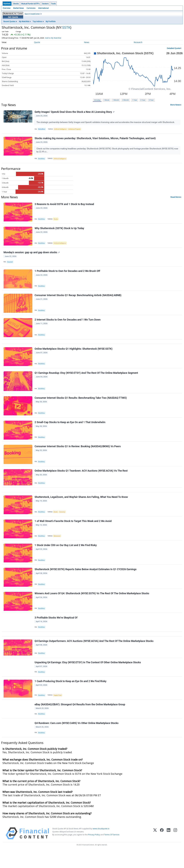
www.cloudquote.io (101, 846)
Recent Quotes (9, 21)
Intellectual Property (76, 129)
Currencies (31, 8)
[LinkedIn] (169, 851)
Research (138, 42)
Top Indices (37, 21)
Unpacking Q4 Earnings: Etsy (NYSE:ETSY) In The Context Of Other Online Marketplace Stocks (88, 677)
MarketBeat (42, 129)
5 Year (151, 100)
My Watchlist (24, 21)
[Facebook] (162, 851)
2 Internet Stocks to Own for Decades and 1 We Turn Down (68, 324)
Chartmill (10, 265)
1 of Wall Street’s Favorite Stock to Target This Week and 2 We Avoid (73, 532)
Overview (7, 8)
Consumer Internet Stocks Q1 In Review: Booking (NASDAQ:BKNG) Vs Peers (78, 455)
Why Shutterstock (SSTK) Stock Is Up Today (60, 231)
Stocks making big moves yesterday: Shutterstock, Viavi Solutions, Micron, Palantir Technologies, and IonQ (95, 139)
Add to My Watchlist (53, 38)
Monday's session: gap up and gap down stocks (32, 255)
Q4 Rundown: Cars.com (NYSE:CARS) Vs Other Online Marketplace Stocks (77, 740)
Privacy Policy (94, 852)
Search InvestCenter (32, 14)
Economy (63, 522)
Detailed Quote (174, 48)
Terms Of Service (112, 852)
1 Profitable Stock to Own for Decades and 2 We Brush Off (68, 275)
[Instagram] (175, 851)
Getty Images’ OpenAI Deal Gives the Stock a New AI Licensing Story (75, 112)
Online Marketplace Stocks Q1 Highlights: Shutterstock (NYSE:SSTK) (74, 355)
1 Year (135, 100)
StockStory (42, 160)
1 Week (106, 100)
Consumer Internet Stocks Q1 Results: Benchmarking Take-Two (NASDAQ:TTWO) (81, 405)
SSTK (66, 27)
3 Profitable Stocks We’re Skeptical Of (56, 631)
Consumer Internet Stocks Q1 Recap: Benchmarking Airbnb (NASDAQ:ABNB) (78, 299)
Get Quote (13, 17)
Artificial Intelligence (61, 129)
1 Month (116, 100)
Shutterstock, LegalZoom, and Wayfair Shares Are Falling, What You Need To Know (81, 507)
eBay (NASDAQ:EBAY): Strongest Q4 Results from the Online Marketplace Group (80, 721)
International (43, 8)
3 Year (143, 100)
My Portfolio (51, 21)
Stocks (16, 4)
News (87, 42)
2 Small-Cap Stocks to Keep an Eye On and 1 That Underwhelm (70, 430)
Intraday (97, 100)
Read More (175, 198)
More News (175, 105)
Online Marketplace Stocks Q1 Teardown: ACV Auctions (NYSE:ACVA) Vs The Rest (81, 480)
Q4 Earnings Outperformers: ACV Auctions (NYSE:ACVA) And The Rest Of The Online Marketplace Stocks (94, 656)
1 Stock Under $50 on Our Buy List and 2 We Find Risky (66, 557)
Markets (7, 4)
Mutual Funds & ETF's (30, 4)
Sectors (45, 4)
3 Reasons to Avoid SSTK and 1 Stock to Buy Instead (64, 206)
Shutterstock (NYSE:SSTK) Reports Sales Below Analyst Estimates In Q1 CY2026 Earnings (86, 581)
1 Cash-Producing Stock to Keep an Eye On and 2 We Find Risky (71, 697)
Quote (37, 42)
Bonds (56, 522)
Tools (53, 4)
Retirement (58, 547)
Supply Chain (59, 711)
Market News (18, 8)
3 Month (126, 100)
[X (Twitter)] (155, 851)
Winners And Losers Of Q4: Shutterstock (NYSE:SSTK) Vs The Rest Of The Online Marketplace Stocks (92, 606)
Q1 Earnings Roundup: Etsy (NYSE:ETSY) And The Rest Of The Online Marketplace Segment (86, 379)
